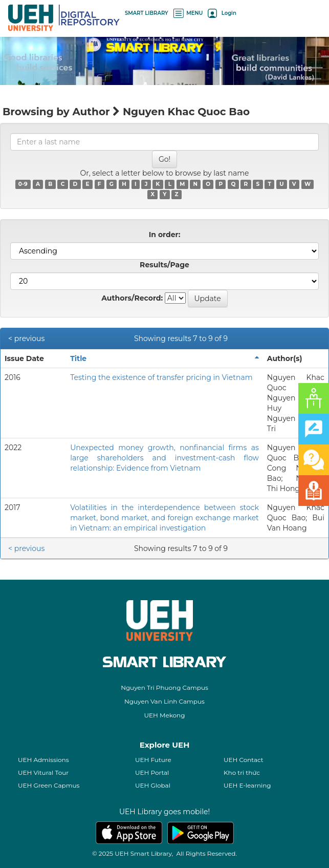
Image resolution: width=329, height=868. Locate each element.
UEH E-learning (247, 785)
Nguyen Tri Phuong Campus (164, 687)
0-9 (23, 184)
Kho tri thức (242, 772)
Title (78, 358)
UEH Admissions (43, 760)
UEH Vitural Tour (43, 772)
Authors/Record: (132, 298)
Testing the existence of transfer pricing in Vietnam (161, 377)
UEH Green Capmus (49, 785)
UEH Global (153, 785)
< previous (26, 338)
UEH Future (153, 760)
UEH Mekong (165, 715)
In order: (165, 235)
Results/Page (164, 265)
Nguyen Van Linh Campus (164, 701)
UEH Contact (244, 760)
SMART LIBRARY (147, 13)
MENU (188, 13)
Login (222, 13)
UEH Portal (152, 772)
